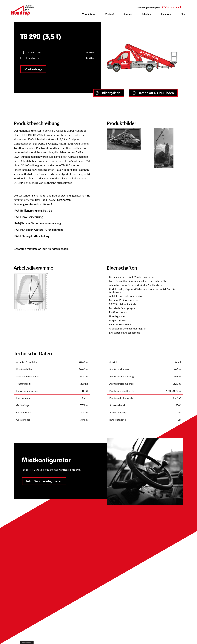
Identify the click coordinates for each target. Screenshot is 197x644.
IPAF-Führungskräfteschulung (31, 236)
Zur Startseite (24, 10)
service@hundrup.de (149, 7)
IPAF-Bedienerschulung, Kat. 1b (33, 211)
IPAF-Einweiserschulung (28, 217)
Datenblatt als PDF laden (153, 93)
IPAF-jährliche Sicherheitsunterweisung (37, 223)
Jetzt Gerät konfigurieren (44, 481)
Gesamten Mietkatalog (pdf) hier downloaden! (41, 249)
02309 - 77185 (174, 7)
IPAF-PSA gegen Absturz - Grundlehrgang (39, 230)
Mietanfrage (33, 69)
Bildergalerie (108, 93)
